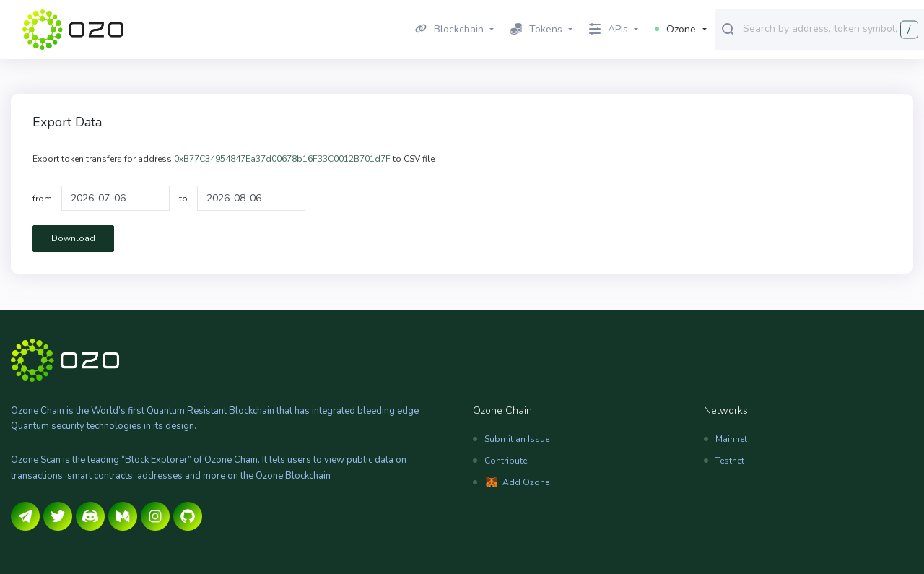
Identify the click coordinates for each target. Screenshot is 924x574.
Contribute (506, 461)
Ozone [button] (675, 29)
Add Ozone (526, 482)
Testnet (730, 461)
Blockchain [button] (449, 29)
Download (73, 238)
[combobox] (830, 28)
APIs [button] (609, 29)
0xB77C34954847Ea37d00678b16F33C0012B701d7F (282, 159)
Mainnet (731, 439)
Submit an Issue (517, 439)
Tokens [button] (536, 29)
